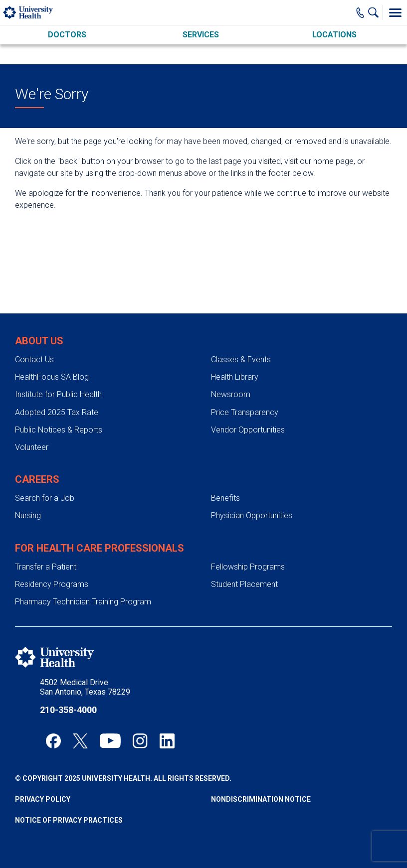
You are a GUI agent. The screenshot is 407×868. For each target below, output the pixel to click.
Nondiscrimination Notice (261, 799)
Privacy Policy (43, 799)
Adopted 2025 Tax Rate (57, 412)
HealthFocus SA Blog (52, 377)
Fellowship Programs (248, 567)
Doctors (67, 35)
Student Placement (244, 584)
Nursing (28, 515)
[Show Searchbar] (376, 12)
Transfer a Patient (46, 567)
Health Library (235, 377)
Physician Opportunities (252, 515)
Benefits (225, 498)
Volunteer (32, 447)
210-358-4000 (68, 710)
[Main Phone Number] (360, 12)
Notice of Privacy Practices (69, 820)
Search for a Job (45, 498)
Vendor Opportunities (248, 430)
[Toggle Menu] (395, 12)
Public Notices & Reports (59, 430)
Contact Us (34, 360)
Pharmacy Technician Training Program (83, 602)
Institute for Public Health (58, 394)
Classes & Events (241, 360)
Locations (334, 35)
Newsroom (231, 394)
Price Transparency (245, 412)
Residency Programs (52, 584)
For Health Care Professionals (100, 548)
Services (201, 35)
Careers (37, 479)
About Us (39, 341)
